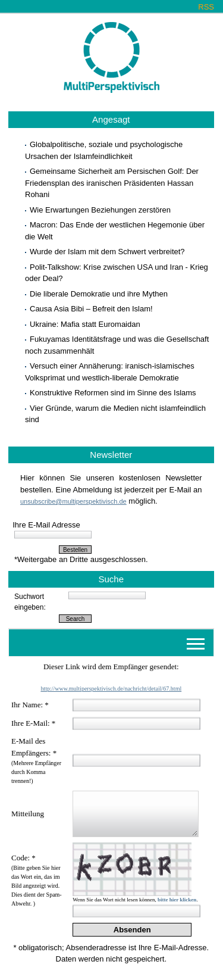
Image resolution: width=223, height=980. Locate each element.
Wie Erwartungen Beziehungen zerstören (100, 210)
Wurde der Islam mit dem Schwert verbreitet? (107, 252)
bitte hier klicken (177, 900)
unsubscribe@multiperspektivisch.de (73, 501)
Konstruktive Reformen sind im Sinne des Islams (113, 393)
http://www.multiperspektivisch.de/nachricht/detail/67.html (111, 689)
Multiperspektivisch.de (111, 58)
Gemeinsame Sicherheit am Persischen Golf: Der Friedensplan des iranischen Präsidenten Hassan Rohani (112, 183)
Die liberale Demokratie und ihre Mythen (99, 294)
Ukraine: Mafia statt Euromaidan (85, 324)
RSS (206, 7)
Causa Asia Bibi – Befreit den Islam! (91, 309)
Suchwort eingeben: (30, 602)
